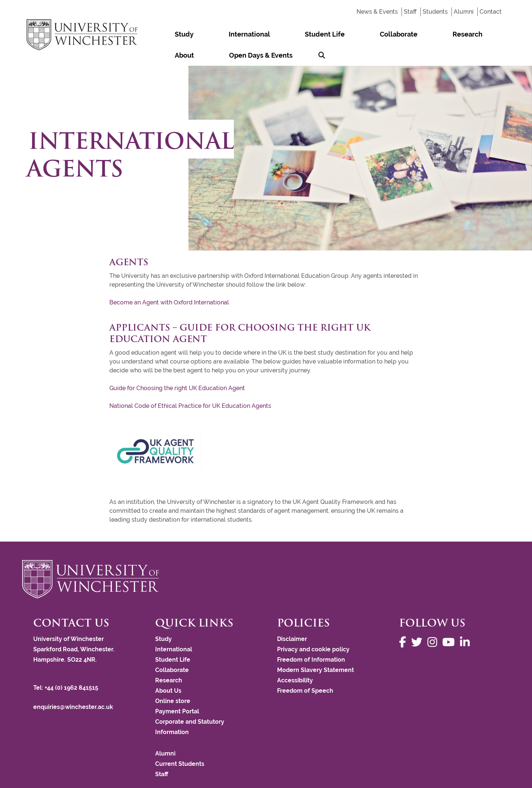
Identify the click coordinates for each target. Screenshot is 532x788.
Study (172, 34)
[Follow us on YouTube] (450, 621)
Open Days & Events (448, 34)
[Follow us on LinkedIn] (467, 621)
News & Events (377, 12)
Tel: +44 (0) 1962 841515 (66, 667)
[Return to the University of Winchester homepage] (266, 558)
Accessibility (295, 659)
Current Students (180, 743)
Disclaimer (292, 618)
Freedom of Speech (305, 670)
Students (435, 12)
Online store (173, 680)
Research (360, 34)
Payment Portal (177, 690)
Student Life (265, 34)
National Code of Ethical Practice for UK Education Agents (190, 385)
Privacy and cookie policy (313, 628)
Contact (491, 12)
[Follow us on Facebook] (404, 621)
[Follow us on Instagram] (434, 621)
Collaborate (315, 34)
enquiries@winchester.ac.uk (73, 686)
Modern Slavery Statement (316, 649)
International (214, 34)
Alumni (464, 12)
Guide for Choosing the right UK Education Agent (177, 367)
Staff (410, 12)
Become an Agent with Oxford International (169, 281)
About (396, 34)
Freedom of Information (311, 639)
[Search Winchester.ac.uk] (495, 34)
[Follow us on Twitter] (419, 621)
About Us (168, 670)
